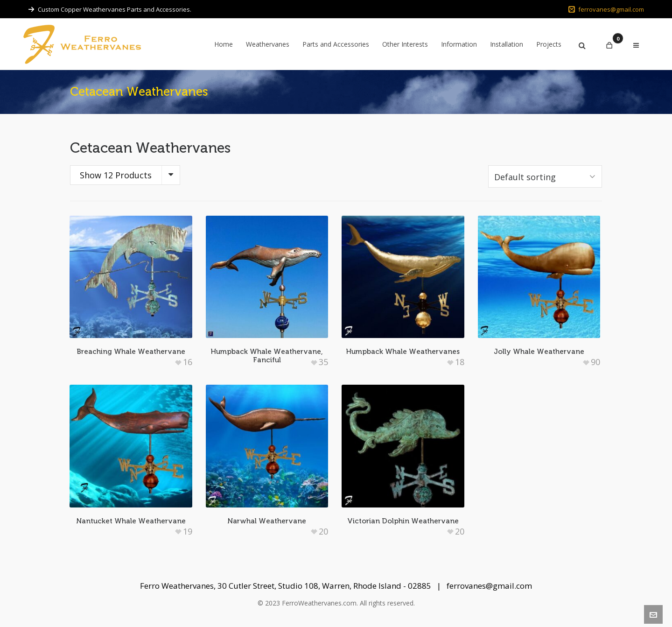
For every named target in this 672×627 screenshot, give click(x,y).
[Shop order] (545, 176)
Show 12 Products (116, 175)
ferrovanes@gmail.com (606, 9)
